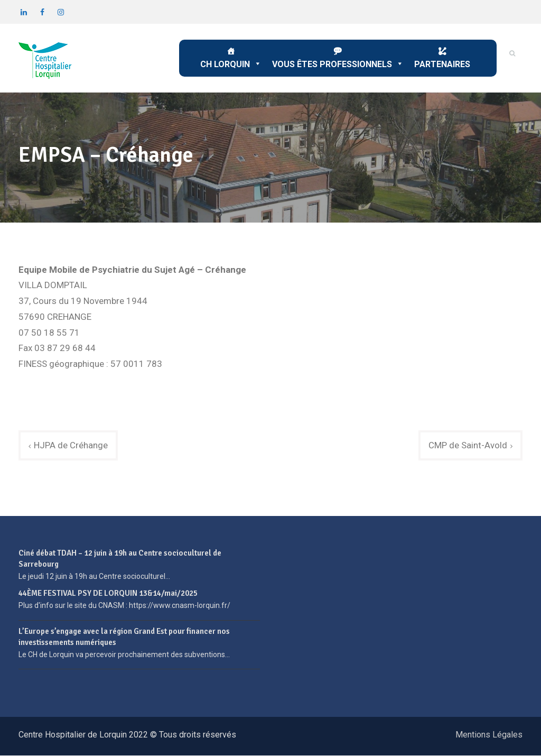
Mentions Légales (489, 735)
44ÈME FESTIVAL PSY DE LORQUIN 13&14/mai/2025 (108, 594)
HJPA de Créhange (71, 445)
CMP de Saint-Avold (468, 445)
